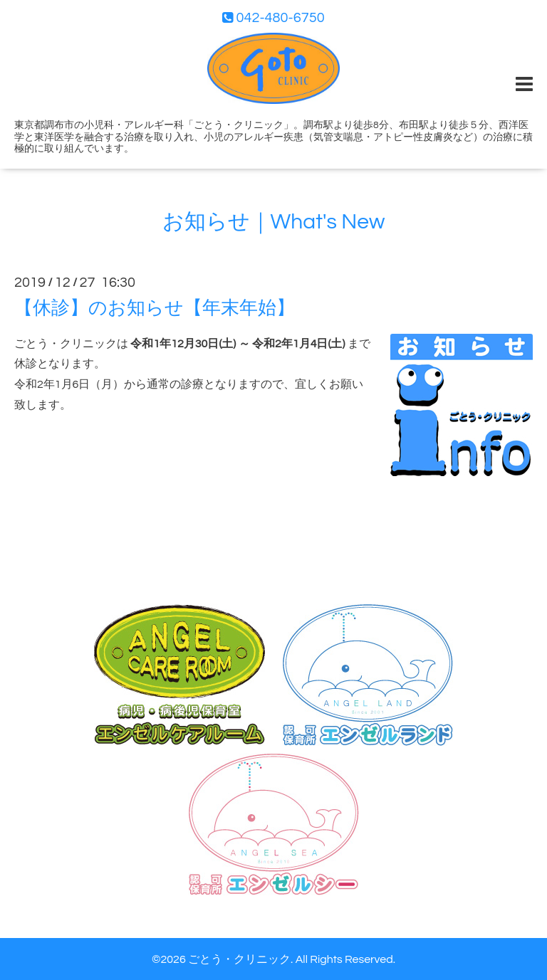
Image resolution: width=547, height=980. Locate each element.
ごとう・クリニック (239, 959)
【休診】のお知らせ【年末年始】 (155, 307)
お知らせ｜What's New (274, 222)
